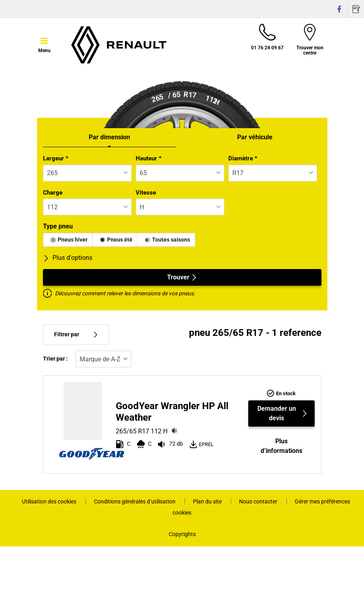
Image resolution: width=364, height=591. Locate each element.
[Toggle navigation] (44, 44)
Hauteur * (149, 158)
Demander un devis (283, 413)
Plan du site (208, 501)
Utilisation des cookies (50, 501)
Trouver (182, 277)
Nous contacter (259, 501)
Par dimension (109, 137)
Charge (53, 193)
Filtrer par (76, 335)
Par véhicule (255, 137)
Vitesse (146, 193)
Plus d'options (68, 258)
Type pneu (58, 226)
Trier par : (55, 359)
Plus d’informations (281, 446)
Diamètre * (243, 158)
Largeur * (56, 158)
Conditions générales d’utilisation (135, 501)
